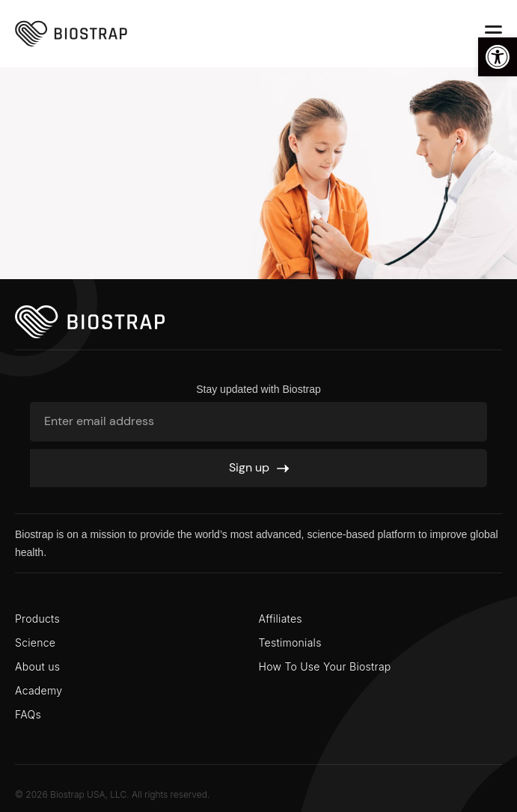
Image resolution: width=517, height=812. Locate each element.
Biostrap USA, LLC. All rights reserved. (130, 794)
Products (37, 619)
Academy (39, 690)
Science (35, 642)
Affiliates (281, 619)
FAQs (28, 714)
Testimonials (290, 642)
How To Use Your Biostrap (325, 666)
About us (37, 666)
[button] (498, 57)
